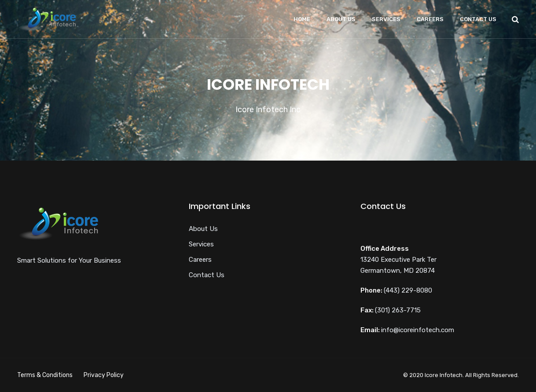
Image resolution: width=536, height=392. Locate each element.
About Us (341, 19)
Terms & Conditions (45, 375)
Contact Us (478, 19)
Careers (430, 19)
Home (302, 19)
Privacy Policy (104, 375)
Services (386, 19)
